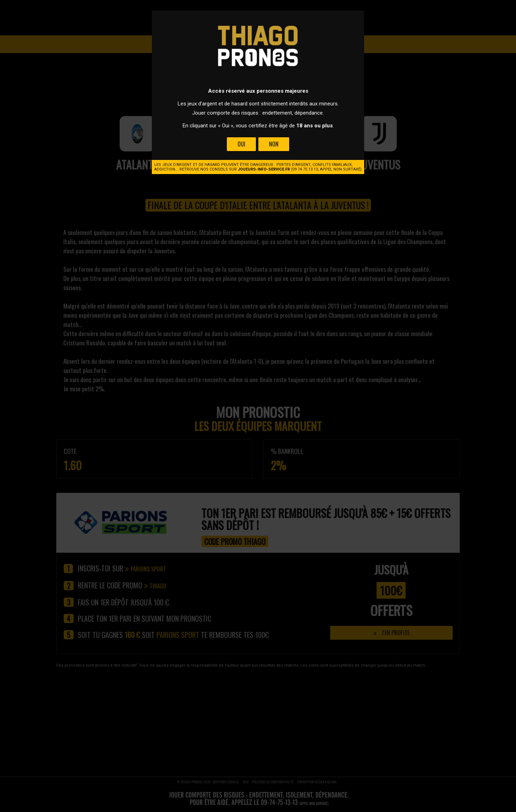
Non (274, 144)
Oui (241, 144)
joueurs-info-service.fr (264, 169)
